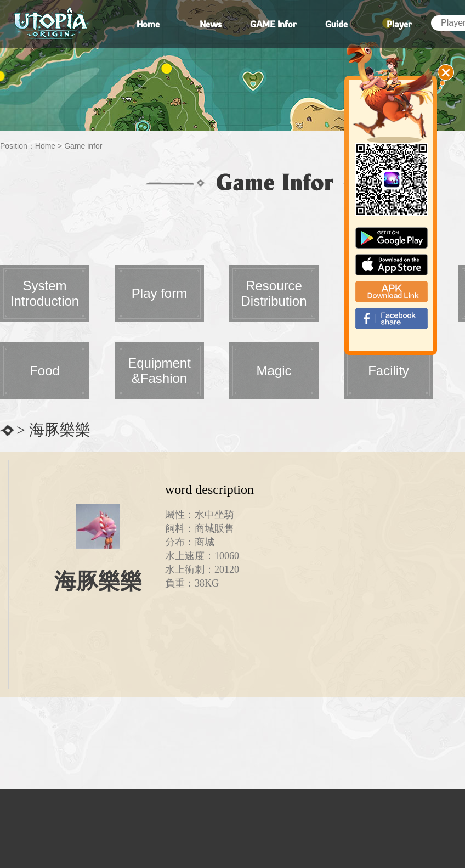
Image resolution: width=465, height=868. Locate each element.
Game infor (83, 146)
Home (45, 146)
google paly (392, 238)
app (392, 265)
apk (392, 292)
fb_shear (392, 319)
